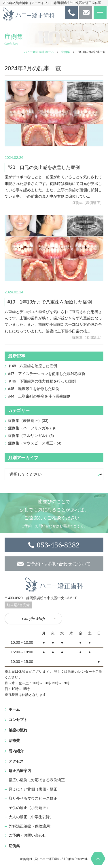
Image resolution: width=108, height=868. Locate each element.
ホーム (14, 709)
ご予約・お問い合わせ (27, 835)
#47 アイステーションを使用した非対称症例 (47, 374)
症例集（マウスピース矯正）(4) (35, 443)
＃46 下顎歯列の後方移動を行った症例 (42, 381)
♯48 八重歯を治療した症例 (33, 366)
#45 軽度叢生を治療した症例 (34, 389)
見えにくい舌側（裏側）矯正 (33, 789)
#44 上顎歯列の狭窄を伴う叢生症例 (39, 396)
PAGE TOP (98, 859)
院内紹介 (16, 751)
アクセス (16, 761)
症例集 (66, 52)
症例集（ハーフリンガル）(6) (33, 428)
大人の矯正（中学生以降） (31, 817)
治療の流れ (18, 730)
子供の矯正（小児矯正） (29, 808)
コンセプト (18, 720)
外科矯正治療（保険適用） (31, 826)
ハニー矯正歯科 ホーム (39, 52)
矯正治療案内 (20, 771)
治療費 (14, 741)
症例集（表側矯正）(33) (28, 421)
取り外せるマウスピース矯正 (33, 798)
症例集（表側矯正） (88, 203)
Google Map (33, 618)
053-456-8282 (58, 545)
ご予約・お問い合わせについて (58, 564)
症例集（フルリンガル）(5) (31, 436)
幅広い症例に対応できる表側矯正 (37, 780)
